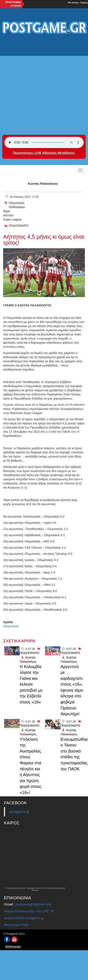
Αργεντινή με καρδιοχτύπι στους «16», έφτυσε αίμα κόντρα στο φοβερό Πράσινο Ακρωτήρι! (72, 690)
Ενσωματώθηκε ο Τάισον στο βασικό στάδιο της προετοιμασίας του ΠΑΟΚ (72, 754)
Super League (12, 219)
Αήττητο (8, 215)
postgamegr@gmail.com (34, 904)
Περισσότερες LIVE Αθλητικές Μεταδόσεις (44, 153)
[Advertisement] (43, 82)
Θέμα (7, 211)
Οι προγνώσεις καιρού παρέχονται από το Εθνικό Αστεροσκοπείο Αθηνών (35, 889)
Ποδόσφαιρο (17, 207)
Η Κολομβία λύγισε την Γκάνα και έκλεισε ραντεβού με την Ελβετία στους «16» (31, 684)
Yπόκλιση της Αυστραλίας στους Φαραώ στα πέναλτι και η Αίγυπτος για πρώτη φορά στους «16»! (30, 766)
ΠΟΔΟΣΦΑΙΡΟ (19, 226)
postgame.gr (19, 812)
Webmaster (13, 946)
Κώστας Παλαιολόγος (43, 184)
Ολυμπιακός (17, 203)
